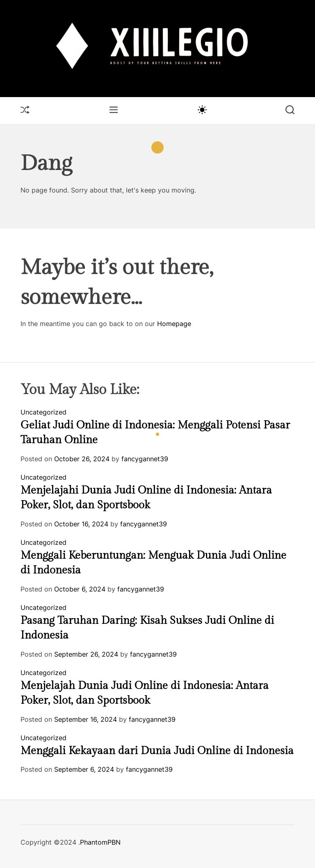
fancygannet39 (145, 459)
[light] (202, 109)
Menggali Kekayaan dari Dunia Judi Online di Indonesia (157, 751)
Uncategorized (43, 412)
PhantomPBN (100, 842)
